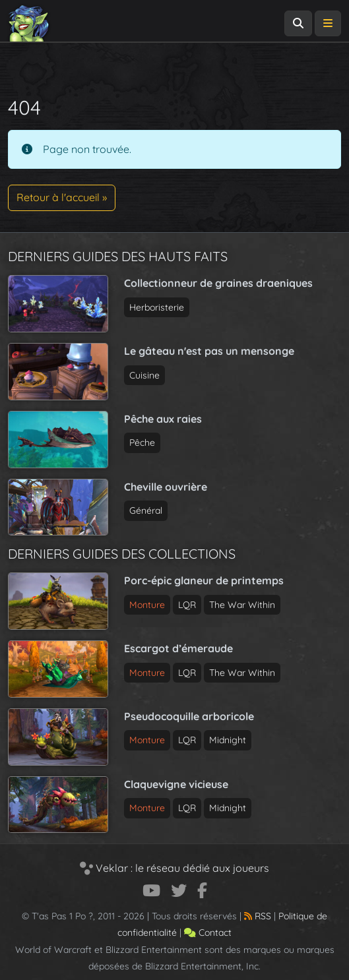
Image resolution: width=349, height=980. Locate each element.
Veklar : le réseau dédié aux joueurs (174, 868)
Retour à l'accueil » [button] (62, 197)
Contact (208, 933)
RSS (258, 916)
